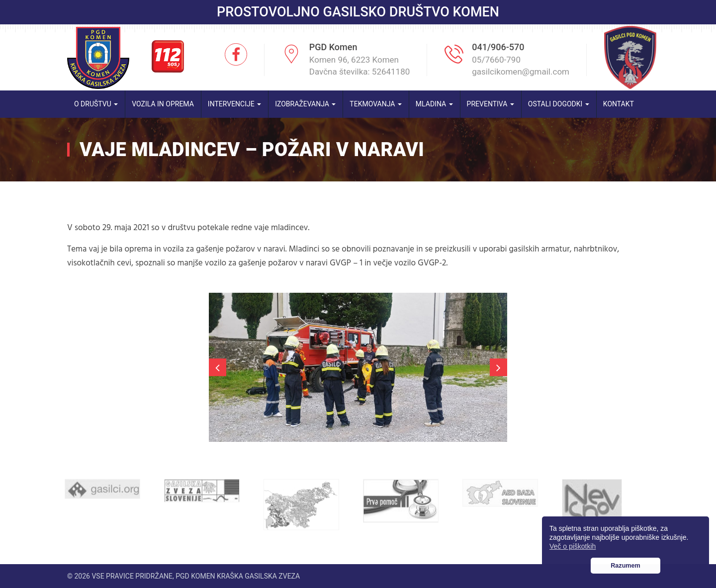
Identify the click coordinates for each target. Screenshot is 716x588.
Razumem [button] (626, 566)
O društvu (96, 104)
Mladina (434, 104)
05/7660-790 (496, 60)
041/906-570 (498, 47)
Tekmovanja (376, 104)
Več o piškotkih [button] (573, 546)
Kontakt (619, 104)
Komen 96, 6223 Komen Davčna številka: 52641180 (360, 66)
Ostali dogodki (559, 104)
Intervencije (234, 104)
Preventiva (491, 104)
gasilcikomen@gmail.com (521, 72)
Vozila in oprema (163, 104)
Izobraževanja (305, 104)
